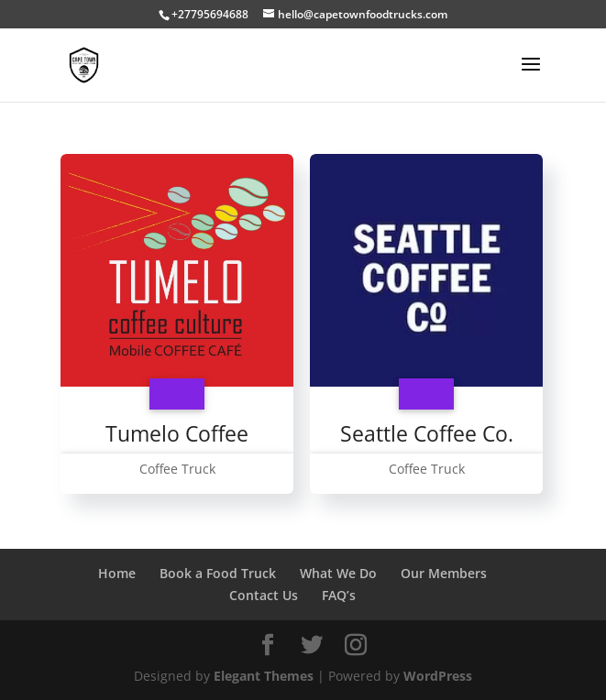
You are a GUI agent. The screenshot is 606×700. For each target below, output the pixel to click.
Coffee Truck (177, 469)
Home (117, 573)
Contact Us (264, 595)
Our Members (444, 573)
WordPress (438, 676)
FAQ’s (339, 595)
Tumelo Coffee (177, 433)
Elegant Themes (264, 676)
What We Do (338, 573)
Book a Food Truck (218, 573)
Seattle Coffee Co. (427, 433)
